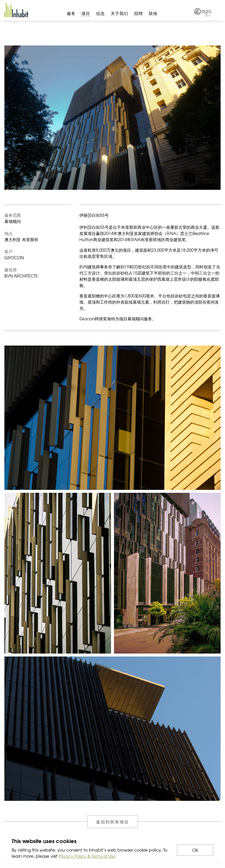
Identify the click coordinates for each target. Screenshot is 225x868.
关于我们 (120, 13)
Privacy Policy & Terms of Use (87, 856)
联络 (153, 13)
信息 (100, 13)
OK (195, 850)
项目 (86, 13)
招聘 (139, 13)
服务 (71, 13)
